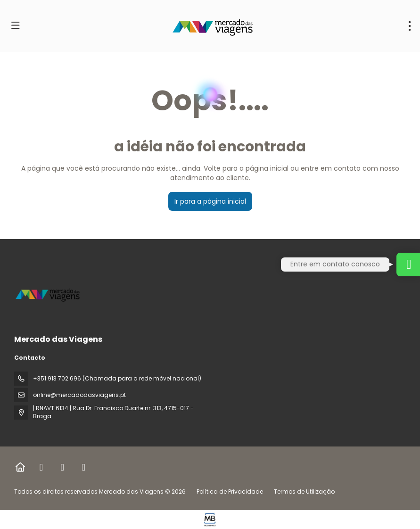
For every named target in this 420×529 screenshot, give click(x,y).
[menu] (410, 26)
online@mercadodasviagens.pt (79, 395)
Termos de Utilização (304, 492)
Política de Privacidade (230, 492)
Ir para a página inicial (210, 201)
